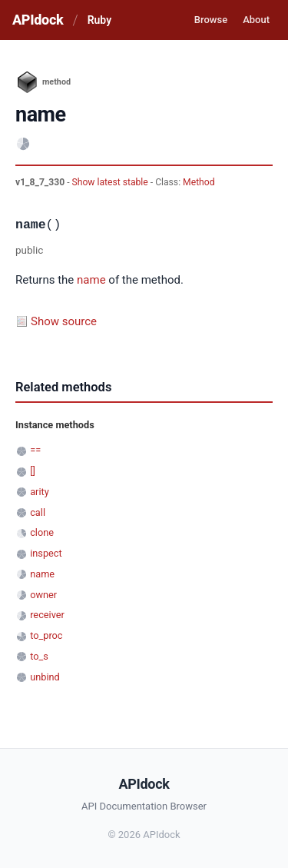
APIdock (38, 20)
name (91, 280)
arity (40, 492)
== (35, 450)
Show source (64, 321)
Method (199, 182)
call (38, 512)
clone (42, 532)
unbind (45, 677)
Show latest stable (111, 182)
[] (33, 471)
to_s (39, 656)
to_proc (46, 635)
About (256, 20)
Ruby (99, 20)
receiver (47, 615)
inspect (46, 553)
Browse (211, 20)
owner (43, 595)
